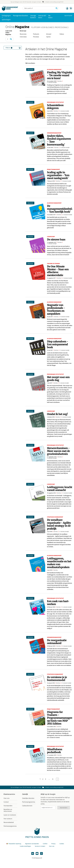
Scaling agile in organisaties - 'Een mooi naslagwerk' (58, 175)
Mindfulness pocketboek (55, 751)
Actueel (49, 34)
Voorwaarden (8, 806)
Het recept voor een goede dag (58, 379)
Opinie (48, 37)
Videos (62, 34)
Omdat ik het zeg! (57, 414)
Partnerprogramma (10, 826)
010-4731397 (68, 16)
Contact (6, 802)
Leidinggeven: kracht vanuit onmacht (60, 489)
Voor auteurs (8, 819)
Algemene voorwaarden (32, 844)
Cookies (62, 844)
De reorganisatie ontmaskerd (57, 642)
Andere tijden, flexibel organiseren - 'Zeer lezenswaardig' (59, 140)
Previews (36, 37)
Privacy (53, 844)
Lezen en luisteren (10, 815)
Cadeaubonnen (27, 806)
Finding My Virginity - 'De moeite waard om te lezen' (60, 75)
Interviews (23, 37)
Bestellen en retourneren (8, 810)
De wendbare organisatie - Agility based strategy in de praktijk (59, 524)
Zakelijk (25, 794)
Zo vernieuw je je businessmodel (57, 679)
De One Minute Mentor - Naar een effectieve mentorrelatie (58, 271)
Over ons (7, 798)
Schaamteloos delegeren (55, 107)
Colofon (45, 844)
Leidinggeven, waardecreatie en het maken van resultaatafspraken (59, 563)
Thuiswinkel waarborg (14, 844)
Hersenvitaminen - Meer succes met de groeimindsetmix (58, 451)
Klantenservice (9, 794)
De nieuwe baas (56, 239)
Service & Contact (40, 846)
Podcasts (36, 34)
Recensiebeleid (9, 822)
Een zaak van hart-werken (58, 603)
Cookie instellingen (25, 846)
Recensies (23, 34)
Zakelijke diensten (28, 798)
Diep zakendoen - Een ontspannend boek (58, 344)
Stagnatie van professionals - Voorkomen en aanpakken (56, 309)
